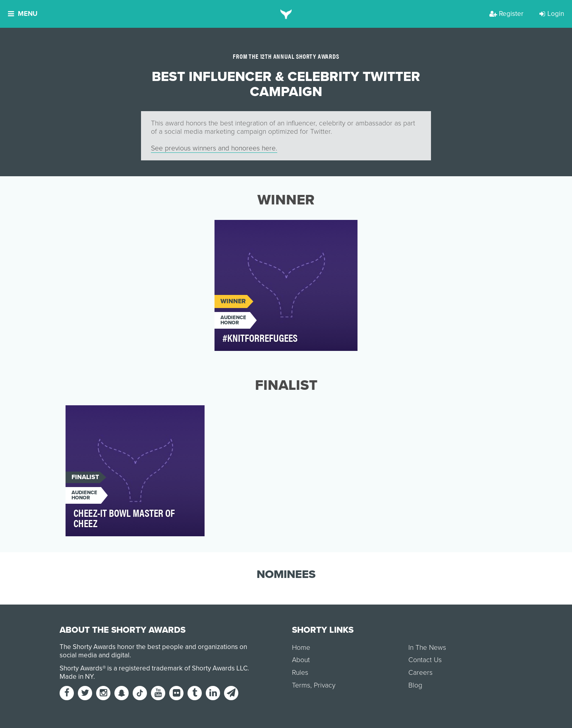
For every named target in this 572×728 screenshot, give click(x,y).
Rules (300, 673)
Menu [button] (23, 14)
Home (301, 648)
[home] (286, 14)
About (301, 660)
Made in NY (76, 677)
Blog (415, 685)
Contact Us (425, 660)
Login (552, 14)
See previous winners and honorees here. (214, 148)
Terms (301, 685)
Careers (420, 673)
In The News (427, 648)
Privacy (325, 685)
